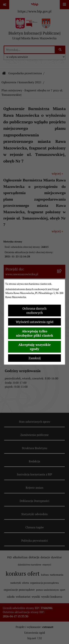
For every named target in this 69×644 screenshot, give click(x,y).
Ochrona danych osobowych (34, 311)
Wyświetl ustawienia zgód (35, 322)
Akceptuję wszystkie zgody (35, 347)
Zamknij (35, 358)
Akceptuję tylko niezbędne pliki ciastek (35, 333)
